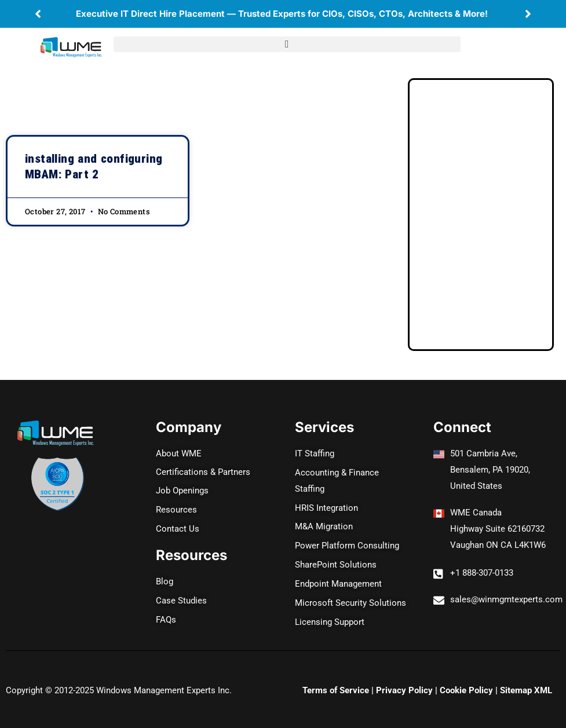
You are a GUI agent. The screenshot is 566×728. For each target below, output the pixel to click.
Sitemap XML (526, 680)
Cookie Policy (466, 680)
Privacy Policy (404, 680)
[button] (38, 14)
